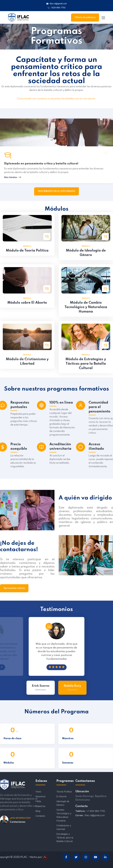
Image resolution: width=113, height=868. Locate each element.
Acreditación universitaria (60, 447)
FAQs (38, 801)
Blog (38, 811)
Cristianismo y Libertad (64, 827)
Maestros (40, 806)
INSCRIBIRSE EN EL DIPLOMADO (56, 191)
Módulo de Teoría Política (27, 251)
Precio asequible (19, 447)
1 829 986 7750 (57, 8)
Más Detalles (12, 177)
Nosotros (40, 796)
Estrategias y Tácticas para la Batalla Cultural (65, 838)
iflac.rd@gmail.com (57, 4)
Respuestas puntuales (20, 405)
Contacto (40, 816)
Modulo (27, 246)
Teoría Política (64, 792)
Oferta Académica (85, 17)
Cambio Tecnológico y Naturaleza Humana (64, 815)
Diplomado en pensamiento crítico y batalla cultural (41, 164)
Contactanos (18, 822)
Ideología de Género (63, 803)
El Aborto (62, 796)
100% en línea (61, 403)
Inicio (38, 792)
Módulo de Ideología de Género (86, 253)
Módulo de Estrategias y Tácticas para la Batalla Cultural (86, 364)
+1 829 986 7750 (96, 811)
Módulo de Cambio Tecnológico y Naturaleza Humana (86, 307)
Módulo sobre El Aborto (27, 303)
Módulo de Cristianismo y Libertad (27, 362)
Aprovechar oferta (14, 588)
